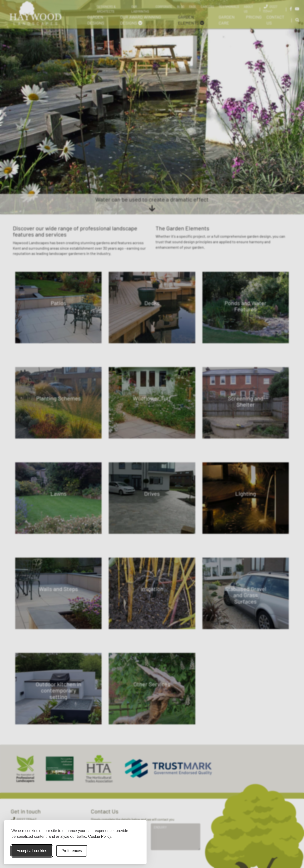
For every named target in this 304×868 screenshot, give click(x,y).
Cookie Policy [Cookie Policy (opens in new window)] (100, 836)
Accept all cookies (32, 851)
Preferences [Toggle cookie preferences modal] (72, 851)
